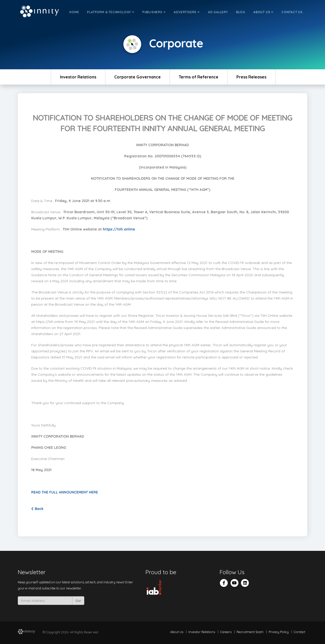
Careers (226, 632)
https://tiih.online (119, 229)
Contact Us (292, 12)
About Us (263, 12)
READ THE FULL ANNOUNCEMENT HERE (65, 492)
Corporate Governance (137, 77)
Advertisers (187, 12)
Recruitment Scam (250, 632)
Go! (78, 601)
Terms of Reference (199, 77)
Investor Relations (78, 77)
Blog (241, 12)
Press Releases (251, 77)
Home (74, 12)
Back (37, 509)
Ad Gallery (218, 12)
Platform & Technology (111, 12)
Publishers (154, 12)
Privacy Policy (279, 632)
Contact (299, 632)
